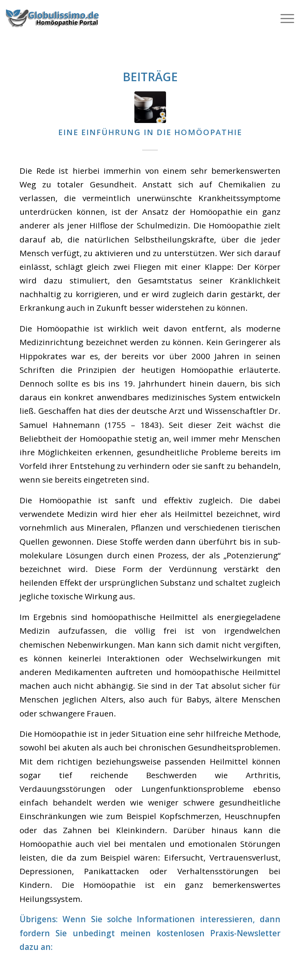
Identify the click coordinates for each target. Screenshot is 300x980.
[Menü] (283, 18)
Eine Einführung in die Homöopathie (150, 132)
